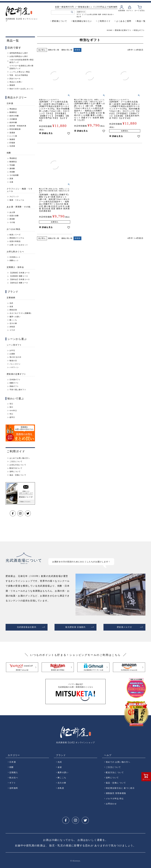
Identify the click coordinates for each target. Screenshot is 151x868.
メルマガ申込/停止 (115, 797)
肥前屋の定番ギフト (123, 30)
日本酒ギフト (15, 380)
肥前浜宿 (13, 310)
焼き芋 (79, 17)
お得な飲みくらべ (15, 251)
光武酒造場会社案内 (27, 627)
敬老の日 (13, 361)
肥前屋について (60, 21)
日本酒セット (15, 257)
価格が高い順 (67, 50)
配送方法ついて (16, 468)
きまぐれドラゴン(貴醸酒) (20, 313)
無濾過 (12, 139)
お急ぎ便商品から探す (19, 56)
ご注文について (16, 461)
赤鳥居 (105, 14)
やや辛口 (13, 411)
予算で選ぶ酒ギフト (18, 390)
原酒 (11, 179)
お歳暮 (12, 354)
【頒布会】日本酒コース (20, 279)
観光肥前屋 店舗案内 (75, 627)
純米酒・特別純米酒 (18, 126)
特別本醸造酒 (15, 129)
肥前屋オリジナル (17, 238)
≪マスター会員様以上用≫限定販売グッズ (22, 67)
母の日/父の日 (15, 357)
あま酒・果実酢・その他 (19, 207)
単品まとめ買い (16, 82)
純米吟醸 (13, 122)
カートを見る (140, 10)
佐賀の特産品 (15, 241)
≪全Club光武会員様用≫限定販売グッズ (22, 61)
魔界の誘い (63, 771)
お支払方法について (18, 465)
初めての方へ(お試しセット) (21, 89)
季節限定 (13, 109)
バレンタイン (15, 364)
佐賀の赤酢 (14, 216)
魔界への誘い (15, 317)
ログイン (130, 10)
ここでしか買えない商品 (20, 72)
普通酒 (12, 133)
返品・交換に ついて (116, 782)
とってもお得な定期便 (90, 14)
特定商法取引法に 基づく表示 (120, 787)
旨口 (11, 407)
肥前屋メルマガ (124, 627)
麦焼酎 (12, 169)
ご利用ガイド (104, 21)
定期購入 (14, 771)
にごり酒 (13, 136)
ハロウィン (14, 367)
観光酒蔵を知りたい (82, 21)
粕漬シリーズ (15, 235)
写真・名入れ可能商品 (19, 75)
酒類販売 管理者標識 (116, 792)
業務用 (12, 85)
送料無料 (14, 787)
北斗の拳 (13, 323)
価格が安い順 (54, 50)
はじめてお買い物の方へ (20, 458)
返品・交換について (18, 475)
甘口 (11, 404)
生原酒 (12, 146)
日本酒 (10, 103)
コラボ (12, 330)
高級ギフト (14, 386)
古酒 (11, 182)
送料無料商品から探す (19, 53)
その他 (12, 222)
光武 (11, 303)
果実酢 (12, 219)
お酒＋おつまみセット (19, 245)
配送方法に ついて (115, 771)
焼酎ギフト (14, 383)
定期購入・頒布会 (15, 267)
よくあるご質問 (124, 21)
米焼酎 (12, 172)
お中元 (12, 350)
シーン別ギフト (14, 345)
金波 (11, 306)
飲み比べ (111, 14)
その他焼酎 (14, 175)
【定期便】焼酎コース (19, 276)
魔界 (100, 14)
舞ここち (13, 320)
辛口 (11, 414)
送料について (15, 472)
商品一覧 (141, 21)
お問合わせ (111, 803)
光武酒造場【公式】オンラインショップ (75, 741)
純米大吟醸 (14, 116)
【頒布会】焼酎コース (19, 283)
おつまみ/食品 (14, 229)
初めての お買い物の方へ (118, 761)
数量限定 (13, 112)
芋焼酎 (12, 165)
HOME (110, 30)
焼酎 (9, 153)
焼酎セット (14, 260)
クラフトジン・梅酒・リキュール (20, 190)
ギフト (79, 14)
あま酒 (12, 212)
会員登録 (122, 10)
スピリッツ (14, 197)
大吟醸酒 (13, 119)
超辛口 (12, 417)
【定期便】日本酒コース (20, 273)
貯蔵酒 (12, 143)
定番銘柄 (11, 297)
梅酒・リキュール (17, 200)
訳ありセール (15, 79)
